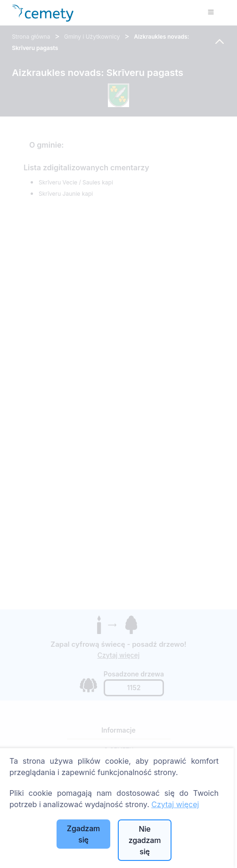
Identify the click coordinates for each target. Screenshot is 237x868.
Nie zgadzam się (145, 840)
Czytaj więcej (175, 804)
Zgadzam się (83, 834)
